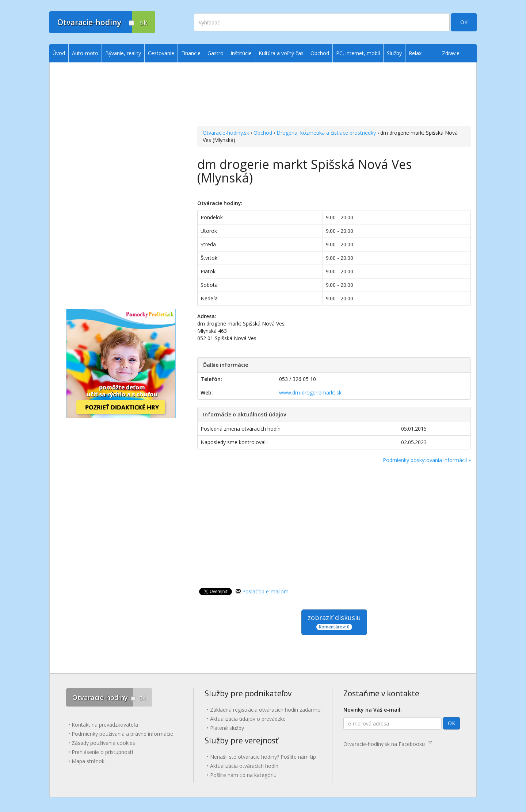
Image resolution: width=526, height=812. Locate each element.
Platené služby (227, 728)
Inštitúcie (241, 53)
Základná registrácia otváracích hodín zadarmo (265, 710)
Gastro (216, 53)
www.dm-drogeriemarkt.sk (310, 392)
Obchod (263, 133)
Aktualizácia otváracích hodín (244, 766)
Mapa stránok (88, 761)
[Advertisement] (334, 95)
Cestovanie (161, 53)
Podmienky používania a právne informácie (122, 734)
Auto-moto (85, 53)
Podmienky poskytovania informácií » (427, 460)
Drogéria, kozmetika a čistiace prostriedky (326, 133)
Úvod (59, 53)
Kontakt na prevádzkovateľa (105, 725)
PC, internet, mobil (358, 53)
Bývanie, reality (123, 53)
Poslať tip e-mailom (265, 591)
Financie (191, 53)
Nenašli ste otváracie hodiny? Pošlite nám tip (263, 757)
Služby (394, 53)
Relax (415, 53)
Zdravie (451, 53)
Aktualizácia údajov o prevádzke (248, 719)
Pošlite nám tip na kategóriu (243, 775)
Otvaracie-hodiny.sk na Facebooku (388, 744)
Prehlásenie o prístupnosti (102, 752)
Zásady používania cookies (103, 743)
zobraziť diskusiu (334, 622)
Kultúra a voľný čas (281, 53)
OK (464, 22)
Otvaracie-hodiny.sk (226, 133)
